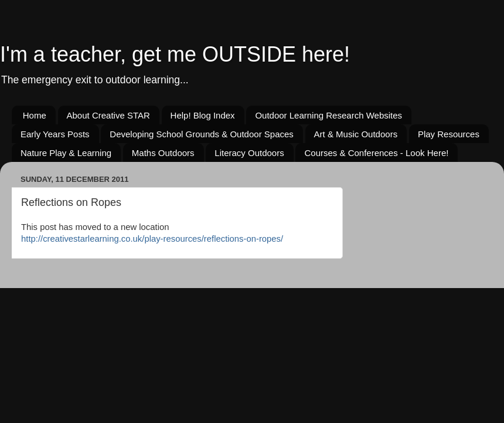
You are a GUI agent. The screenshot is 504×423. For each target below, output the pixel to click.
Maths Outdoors (163, 153)
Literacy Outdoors (249, 153)
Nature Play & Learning (66, 153)
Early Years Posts (55, 134)
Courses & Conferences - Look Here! (376, 153)
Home (35, 115)
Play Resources (449, 134)
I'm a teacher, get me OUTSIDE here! (175, 54)
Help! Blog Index (203, 115)
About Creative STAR (108, 115)
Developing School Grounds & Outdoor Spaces (202, 134)
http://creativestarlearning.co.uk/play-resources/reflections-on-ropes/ (152, 239)
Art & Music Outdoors (356, 134)
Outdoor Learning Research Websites (328, 115)
